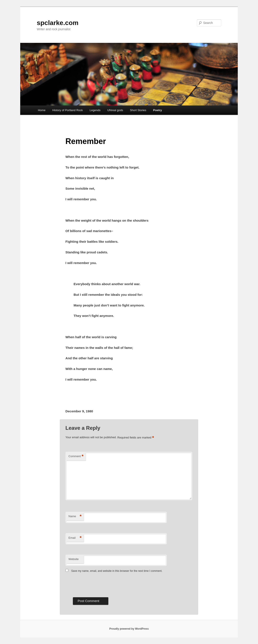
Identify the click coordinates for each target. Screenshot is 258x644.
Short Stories (138, 110)
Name (75, 516)
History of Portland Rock (67, 110)
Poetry (157, 110)
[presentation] (99, 584)
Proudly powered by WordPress (129, 629)
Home (42, 110)
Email (75, 538)
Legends (95, 110)
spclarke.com (58, 23)
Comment (76, 456)
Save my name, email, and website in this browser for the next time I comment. (117, 571)
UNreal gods (115, 110)
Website (74, 559)
